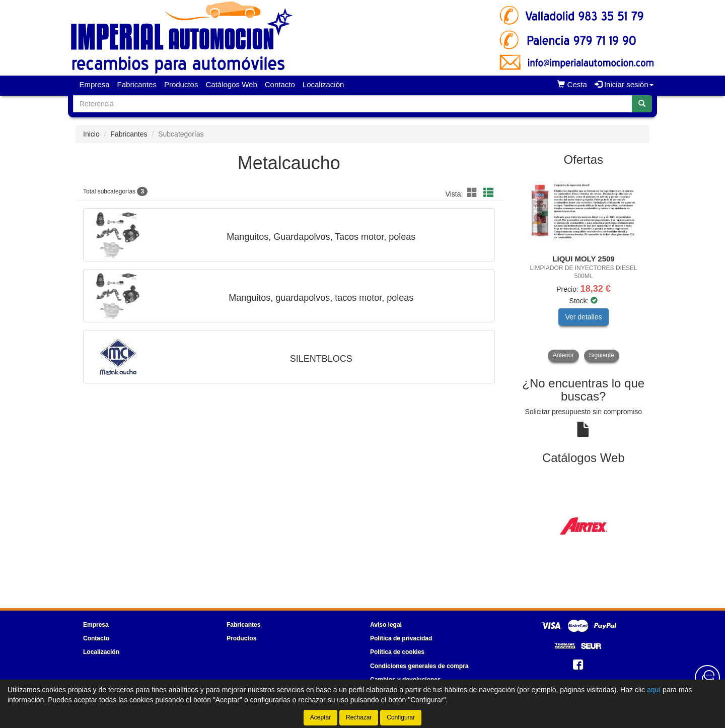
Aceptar (320, 717)
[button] (474, 193)
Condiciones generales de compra (419, 666)
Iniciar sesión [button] (624, 84)
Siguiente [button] (602, 355)
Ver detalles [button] (583, 317)
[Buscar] (642, 104)
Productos (181, 84)
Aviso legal (386, 625)
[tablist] (584, 268)
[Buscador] (353, 104)
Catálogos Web (231, 84)
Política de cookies (397, 652)
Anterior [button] (563, 355)
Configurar (401, 717)
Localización (323, 84)
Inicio (91, 134)
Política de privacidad (401, 638)
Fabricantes (137, 84)
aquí (654, 690)
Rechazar (359, 717)
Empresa (95, 84)
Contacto (280, 84)
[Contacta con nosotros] (707, 678)
